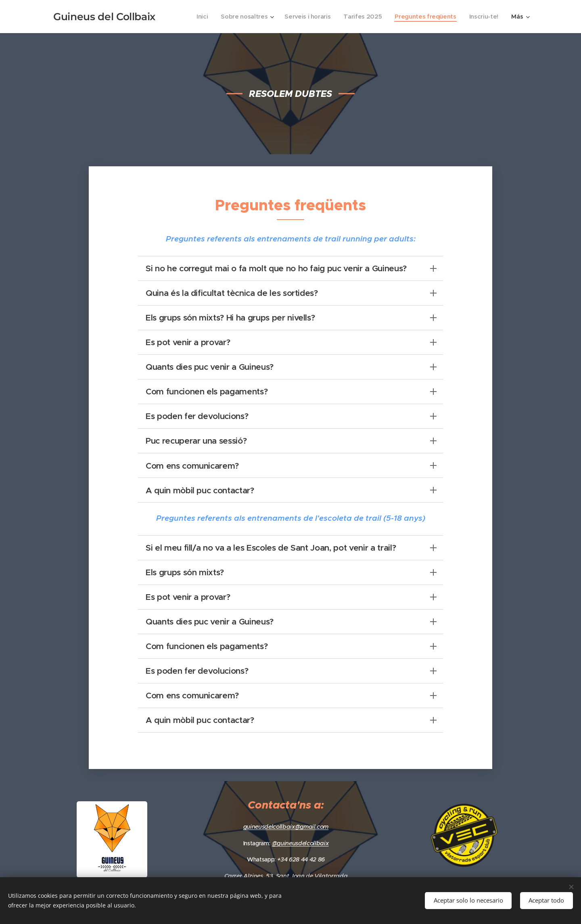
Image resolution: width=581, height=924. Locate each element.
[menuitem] (194, 17)
